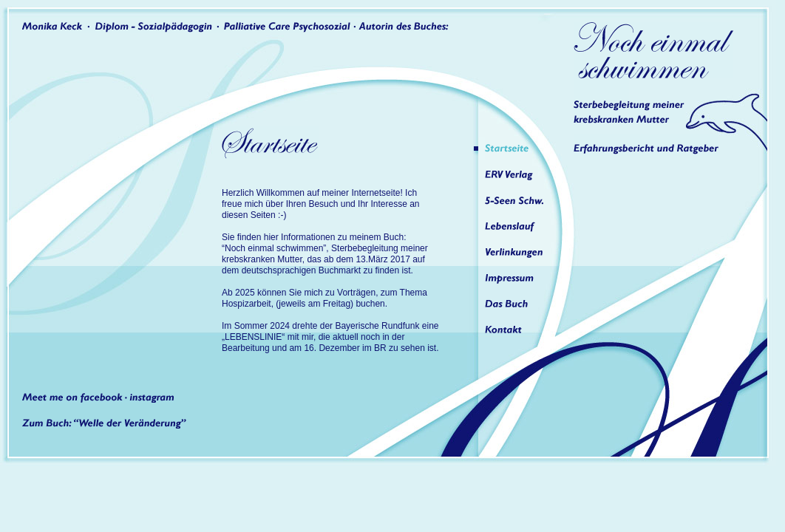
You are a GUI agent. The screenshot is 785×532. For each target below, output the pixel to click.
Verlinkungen (519, 252)
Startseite (519, 149)
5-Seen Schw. (519, 200)
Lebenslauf (519, 226)
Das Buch (519, 304)
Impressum (519, 278)
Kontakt (519, 330)
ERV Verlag (519, 174)
